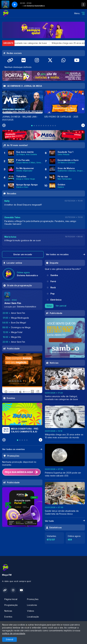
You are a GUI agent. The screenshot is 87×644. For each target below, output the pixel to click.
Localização (33, 617)
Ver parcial (61, 306)
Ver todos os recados (66, 254)
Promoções (33, 599)
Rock (53, 287)
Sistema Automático (27, 307)
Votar (49, 306)
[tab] (32, 126)
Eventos (8, 617)
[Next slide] (83, 125)
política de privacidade (14, 633)
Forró (53, 281)
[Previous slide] (4, 125)
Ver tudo (65, 521)
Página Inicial (11, 599)
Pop (53, 294)
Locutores (32, 605)
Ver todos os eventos (22, 449)
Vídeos (31, 611)
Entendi (10, 639)
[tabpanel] (23, 106)
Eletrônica (56, 300)
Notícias (8, 611)
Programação (11, 605)
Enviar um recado (23, 254)
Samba (54, 275)
